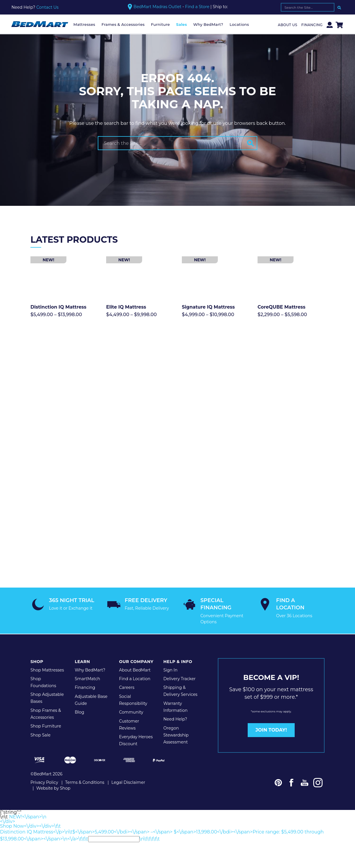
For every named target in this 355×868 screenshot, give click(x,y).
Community (131, 701)
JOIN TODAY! (271, 719)
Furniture (160, 24)
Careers (127, 676)
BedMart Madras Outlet (157, 7)
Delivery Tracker (179, 668)
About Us (288, 25)
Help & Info (178, 650)
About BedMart (135, 659)
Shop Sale (40, 724)
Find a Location (135, 668)
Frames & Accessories (123, 24)
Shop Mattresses (47, 659)
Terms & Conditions (85, 771)
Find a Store (197, 7)
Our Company (136, 650)
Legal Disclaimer (128, 771)
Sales (181, 24)
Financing (312, 25)
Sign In (170, 659)
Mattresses (84, 24)
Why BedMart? (208, 24)
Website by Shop (53, 777)
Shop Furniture (46, 715)
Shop (37, 650)
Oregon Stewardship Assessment (176, 724)
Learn (83, 650)
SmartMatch (88, 668)
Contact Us (47, 7)
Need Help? (175, 708)
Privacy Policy (44, 771)
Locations (239, 24)
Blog (80, 701)
